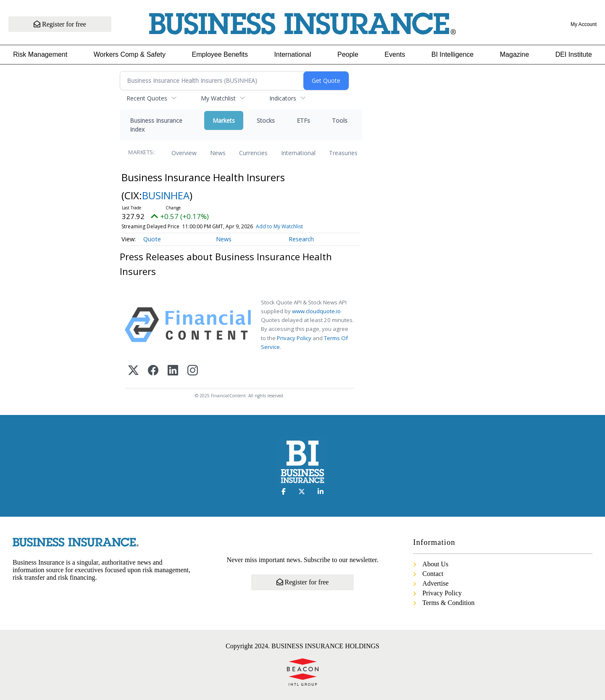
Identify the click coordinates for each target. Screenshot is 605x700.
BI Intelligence (453, 54)
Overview (184, 153)
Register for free (60, 24)
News (218, 153)
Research (301, 239)
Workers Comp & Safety (130, 54)
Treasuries (343, 153)
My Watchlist (218, 98)
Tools (340, 120)
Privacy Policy (294, 338)
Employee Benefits (220, 54)
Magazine (514, 54)
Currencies (253, 153)
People (348, 54)
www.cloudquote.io (316, 311)
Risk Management (40, 54)
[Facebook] (153, 371)
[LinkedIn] (173, 371)
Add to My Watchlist (279, 226)
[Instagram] (193, 371)
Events (395, 54)
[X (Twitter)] (133, 371)
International (292, 54)
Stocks (266, 120)
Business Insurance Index (156, 125)
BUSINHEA (166, 195)
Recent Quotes (147, 98)
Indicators (283, 98)
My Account (584, 24)
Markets (224, 120)
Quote (152, 239)
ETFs (303, 120)
